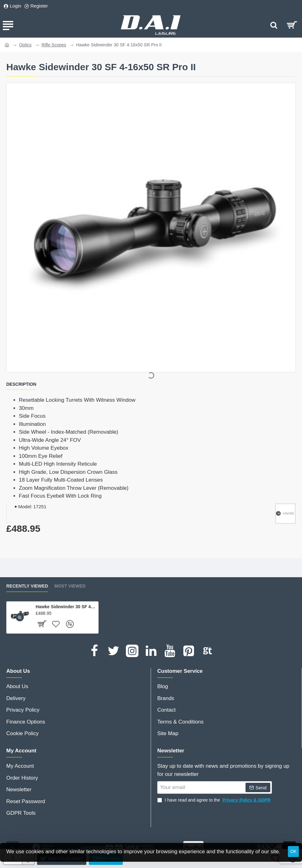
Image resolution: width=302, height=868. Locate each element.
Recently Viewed (27, 586)
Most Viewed (70, 586)
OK (293, 851)
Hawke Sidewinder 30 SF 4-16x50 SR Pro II (66, 607)
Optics (25, 45)
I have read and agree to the (215, 800)
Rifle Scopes (54, 45)
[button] (20, 617)
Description (21, 384)
